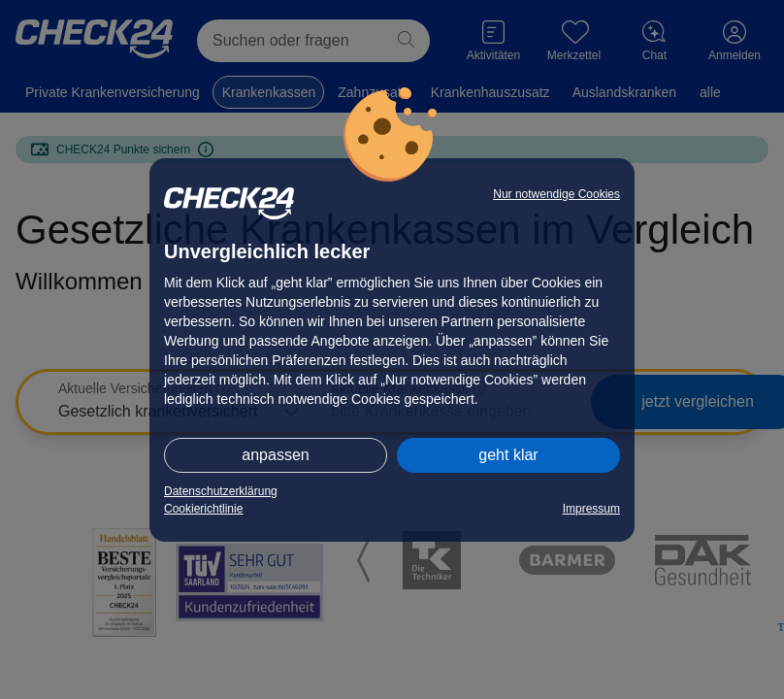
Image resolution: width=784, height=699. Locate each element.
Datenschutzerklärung (221, 491)
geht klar (508, 455)
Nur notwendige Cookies (556, 194)
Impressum (591, 509)
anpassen (275, 455)
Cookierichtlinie (203, 509)
